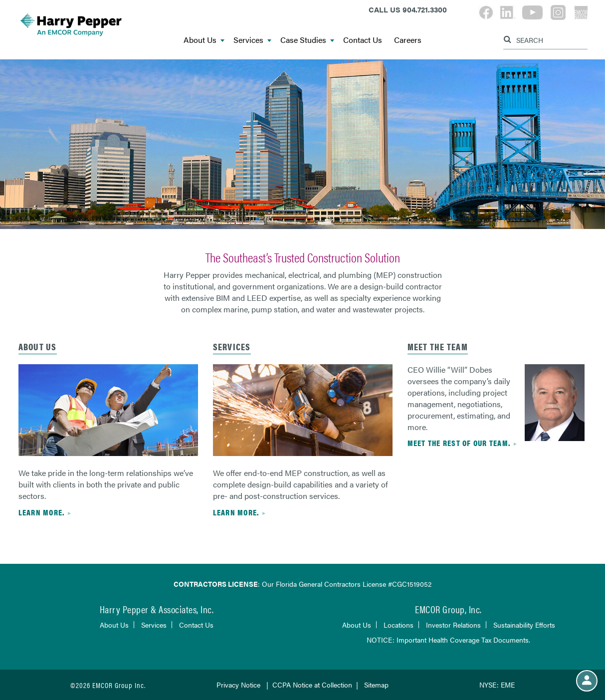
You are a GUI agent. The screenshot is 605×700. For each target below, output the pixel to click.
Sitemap (376, 685)
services (232, 347)
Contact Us (363, 40)
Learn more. (42, 512)
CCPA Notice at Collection (312, 685)
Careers (408, 40)
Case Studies (307, 40)
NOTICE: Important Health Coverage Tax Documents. (448, 640)
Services (252, 40)
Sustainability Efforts (524, 625)
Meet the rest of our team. (459, 443)
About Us (204, 40)
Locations (399, 625)
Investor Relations (453, 625)
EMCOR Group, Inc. (448, 609)
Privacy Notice (238, 685)
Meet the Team (438, 347)
